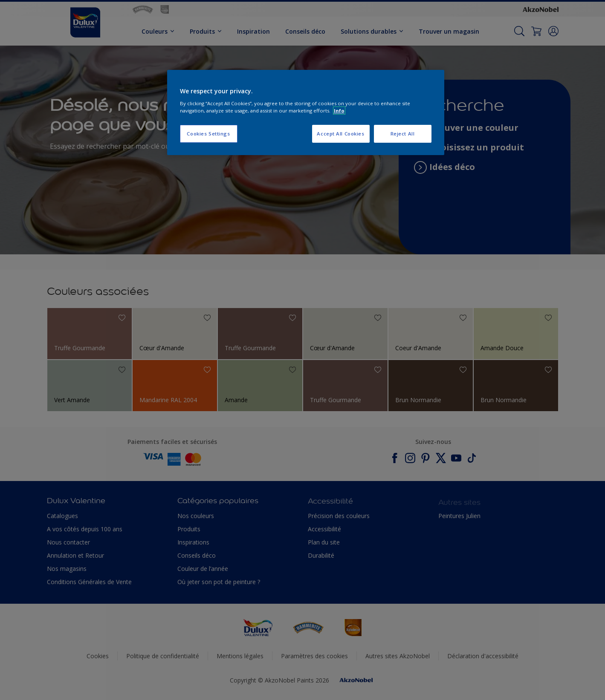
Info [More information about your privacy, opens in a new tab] (339, 111)
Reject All (403, 134)
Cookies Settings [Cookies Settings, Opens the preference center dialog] (208, 134)
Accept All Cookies (340, 134)
